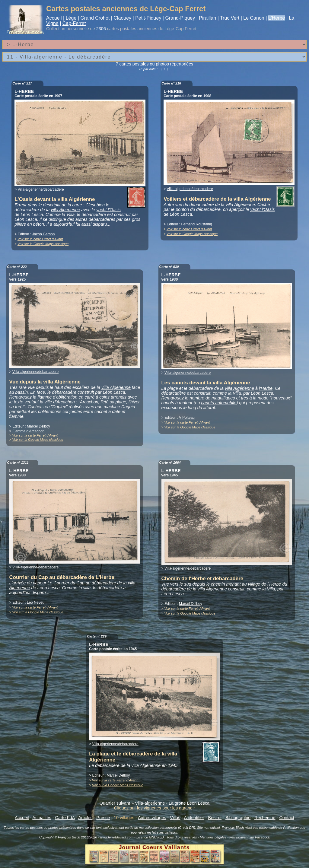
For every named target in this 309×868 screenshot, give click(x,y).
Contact (287, 818)
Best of (215, 818)
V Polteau (187, 418)
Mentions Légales (213, 837)
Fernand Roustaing (197, 224)
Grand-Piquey (180, 18)
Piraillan (207, 18)
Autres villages (152, 818)
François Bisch (233, 828)
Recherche (265, 818)
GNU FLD (156, 837)
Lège (71, 18)
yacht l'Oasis (108, 210)
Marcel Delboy (38, 426)
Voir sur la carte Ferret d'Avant (40, 239)
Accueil (54, 18)
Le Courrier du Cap (66, 583)
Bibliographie (238, 818)
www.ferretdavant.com (117, 837)
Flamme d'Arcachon (28, 431)
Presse (103, 818)
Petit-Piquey (148, 18)
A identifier (194, 818)
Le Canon (254, 18)
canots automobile (219, 403)
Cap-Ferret (74, 23)
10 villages (124, 818)
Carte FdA (65, 818)
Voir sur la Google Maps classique (43, 244)
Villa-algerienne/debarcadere (41, 189)
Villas (175, 818)
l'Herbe (266, 388)
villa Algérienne (65, 210)
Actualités (42, 818)
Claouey (122, 18)
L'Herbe (277, 18)
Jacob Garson (44, 234)
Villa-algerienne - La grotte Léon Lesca (172, 803)
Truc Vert (230, 18)
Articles (85, 818)
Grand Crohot (95, 18)
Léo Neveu (36, 603)
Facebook (262, 837)
